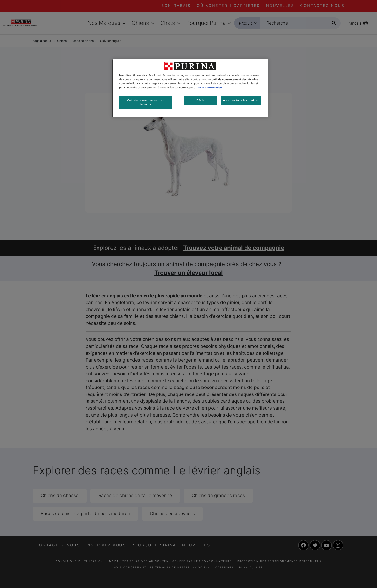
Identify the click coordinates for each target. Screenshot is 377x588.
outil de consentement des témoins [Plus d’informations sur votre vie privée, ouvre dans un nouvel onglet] (235, 79)
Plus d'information (210, 88)
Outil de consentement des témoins (145, 102)
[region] (190, 88)
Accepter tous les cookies (241, 100)
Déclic (201, 100)
